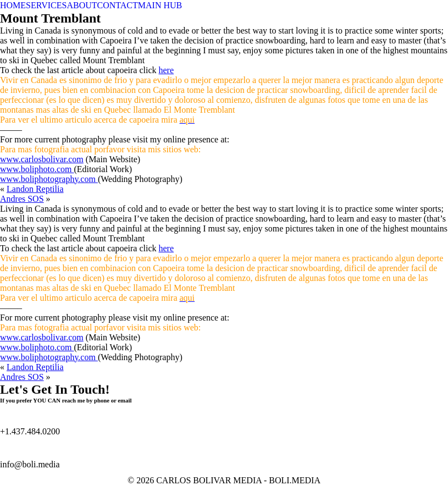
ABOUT (82, 5)
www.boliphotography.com (49, 179)
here (167, 70)
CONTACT (118, 5)
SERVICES (46, 5)
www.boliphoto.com (37, 169)
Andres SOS (22, 199)
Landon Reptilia (35, 189)
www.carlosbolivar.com (42, 159)
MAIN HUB (160, 5)
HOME (13, 5)
